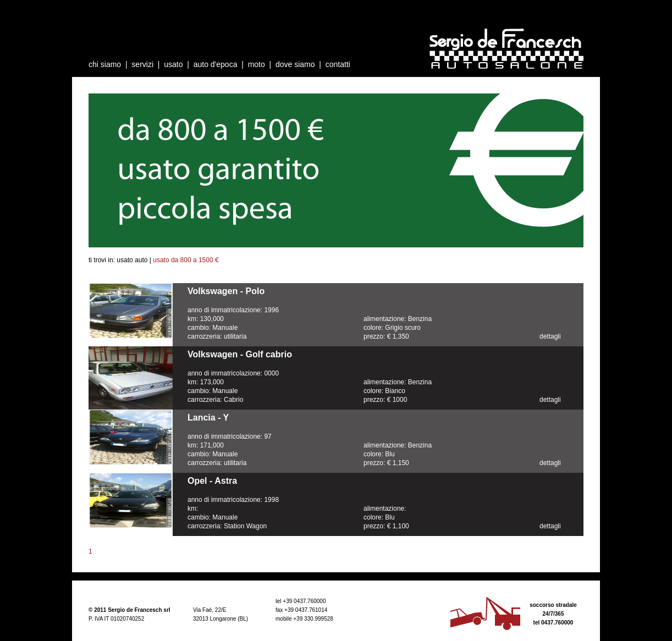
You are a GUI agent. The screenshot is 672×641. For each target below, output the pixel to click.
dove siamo (295, 64)
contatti (338, 64)
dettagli (550, 336)
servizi (142, 64)
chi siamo (105, 64)
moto (257, 64)
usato (173, 64)
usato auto (132, 260)
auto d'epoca (216, 64)
